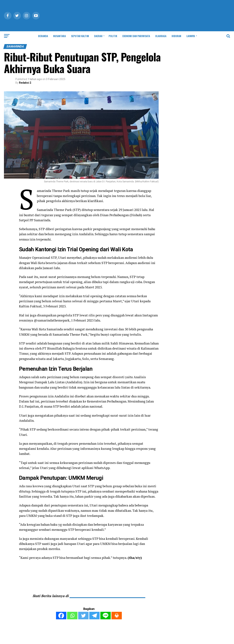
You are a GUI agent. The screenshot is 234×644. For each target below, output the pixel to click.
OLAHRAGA (161, 36)
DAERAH (98, 36)
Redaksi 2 (25, 83)
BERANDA (43, 36)
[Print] (117, 616)
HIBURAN (176, 36)
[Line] (106, 616)
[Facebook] (61, 616)
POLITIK (113, 36)
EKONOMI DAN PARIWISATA (136, 36)
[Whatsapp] (72, 616)
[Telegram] (94, 616)
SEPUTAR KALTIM (80, 36)
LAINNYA (191, 36)
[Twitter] (83, 616)
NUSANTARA (59, 36)
